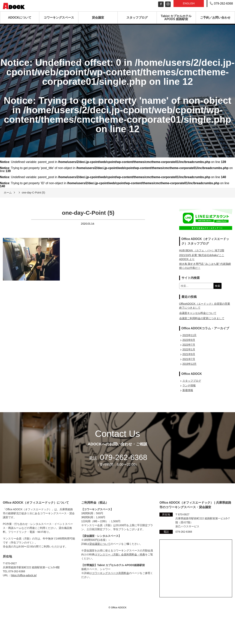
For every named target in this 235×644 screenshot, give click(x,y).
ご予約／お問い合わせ (215, 18)
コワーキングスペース (59, 18)
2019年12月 (190, 364)
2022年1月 (189, 349)
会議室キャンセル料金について (198, 313)
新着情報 (188, 390)
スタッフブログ (137, 18)
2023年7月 (189, 345)
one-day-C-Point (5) (33, 193)
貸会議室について (100, 544)
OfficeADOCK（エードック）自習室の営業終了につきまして (205, 306)
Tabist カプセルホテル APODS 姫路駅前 (176, 18)
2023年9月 (189, 340)
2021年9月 (189, 354)
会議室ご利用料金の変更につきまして (202, 318)
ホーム (8, 193)
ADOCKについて (20, 18)
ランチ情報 (189, 385)
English (189, 3)
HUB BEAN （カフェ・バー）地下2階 (202, 250)
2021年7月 (189, 359)
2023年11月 (190, 335)
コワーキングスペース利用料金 (110, 573)
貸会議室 (98, 18)
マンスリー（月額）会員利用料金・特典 (121, 554)
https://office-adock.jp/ (24, 575)
